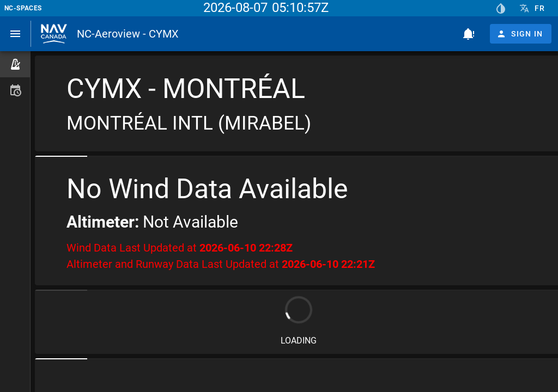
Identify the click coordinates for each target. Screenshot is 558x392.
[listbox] (15, 77)
